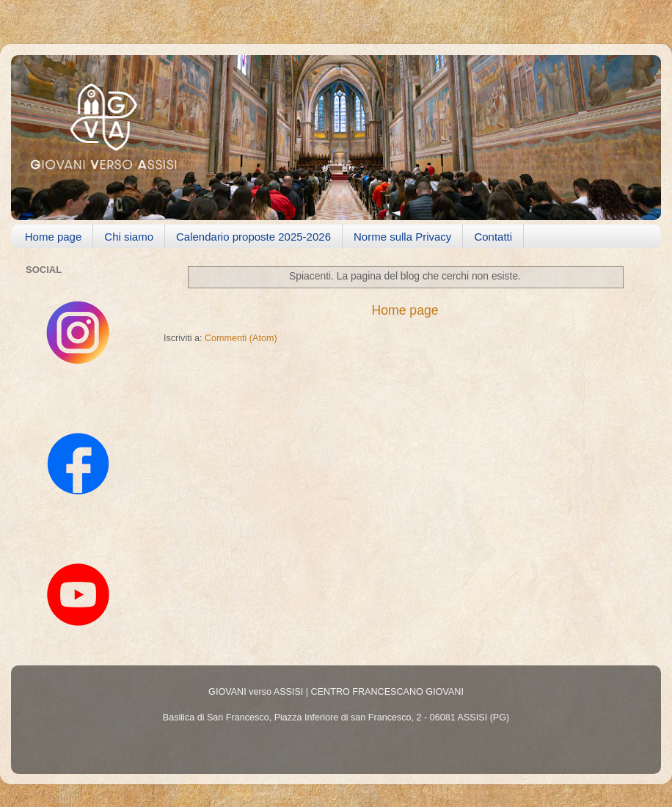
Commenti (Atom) (241, 338)
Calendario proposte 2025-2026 (253, 237)
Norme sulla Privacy (402, 237)
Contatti (493, 237)
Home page (54, 237)
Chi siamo (129, 237)
